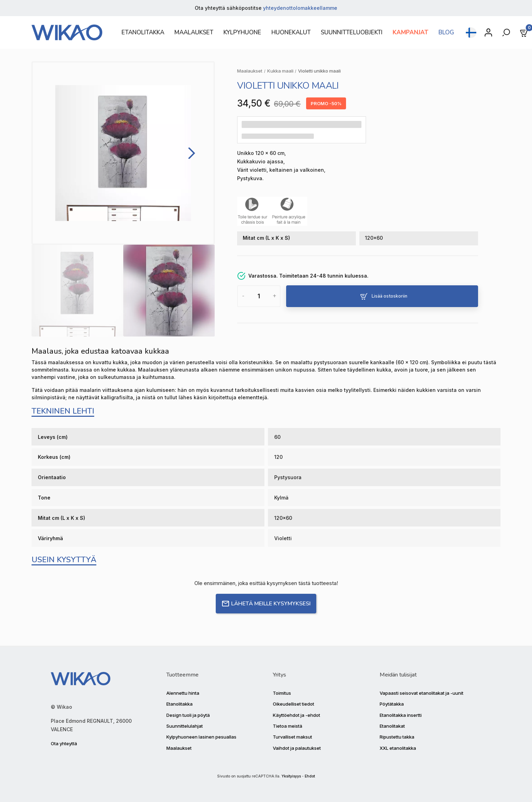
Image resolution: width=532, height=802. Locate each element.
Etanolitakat (392, 726)
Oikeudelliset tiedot (293, 704)
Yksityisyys (291, 776)
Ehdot (310, 776)
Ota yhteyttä (64, 743)
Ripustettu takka (397, 737)
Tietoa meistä (288, 726)
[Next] (189, 153)
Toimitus (282, 693)
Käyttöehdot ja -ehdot (296, 715)
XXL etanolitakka (398, 748)
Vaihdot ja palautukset (297, 748)
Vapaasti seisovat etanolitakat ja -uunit (422, 693)
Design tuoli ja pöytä (188, 715)
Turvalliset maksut (292, 737)
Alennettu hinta (183, 693)
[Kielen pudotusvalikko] (471, 33)
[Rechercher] (507, 33)
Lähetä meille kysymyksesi (266, 604)
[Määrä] (259, 296)
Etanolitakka (179, 704)
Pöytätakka (392, 704)
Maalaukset (179, 748)
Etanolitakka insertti (401, 715)
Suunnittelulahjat (185, 726)
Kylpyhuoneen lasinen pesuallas (201, 737)
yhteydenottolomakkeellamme (300, 8)
